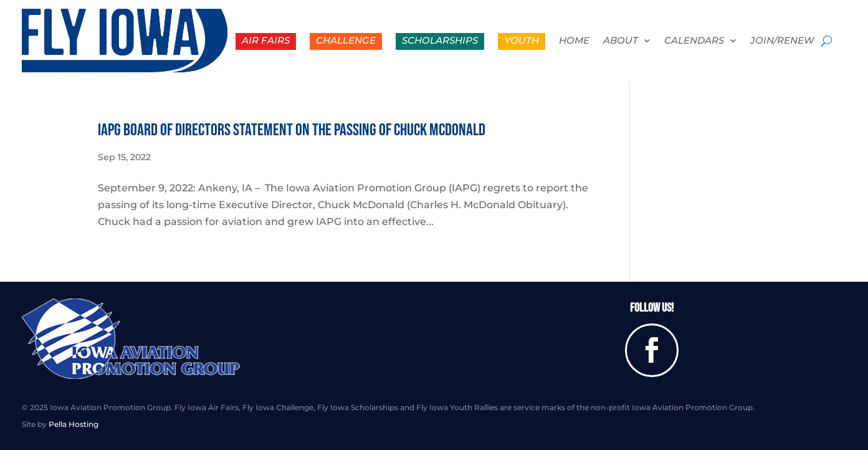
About (621, 41)
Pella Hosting (74, 424)
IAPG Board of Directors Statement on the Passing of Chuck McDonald (292, 130)
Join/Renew (782, 41)
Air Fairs (266, 40)
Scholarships (440, 40)
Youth (522, 40)
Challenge (346, 40)
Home (574, 41)
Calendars (694, 41)
